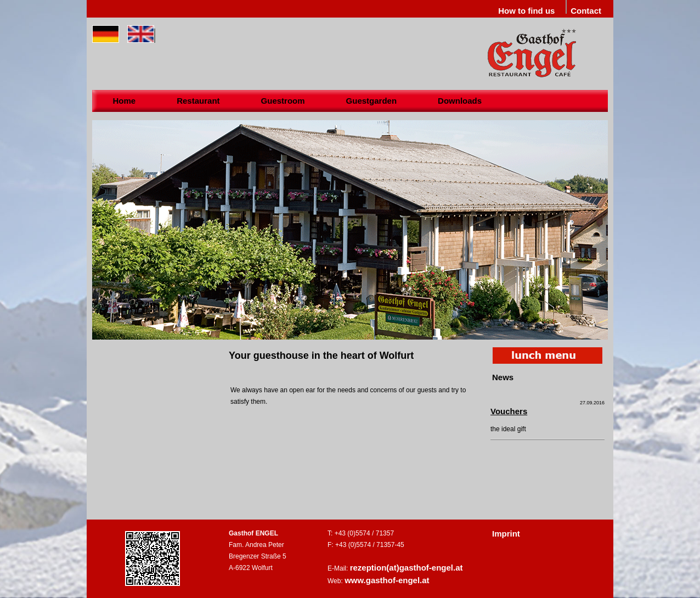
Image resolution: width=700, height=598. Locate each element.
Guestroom (283, 101)
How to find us (526, 11)
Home (125, 101)
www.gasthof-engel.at (387, 580)
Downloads (460, 101)
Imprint (506, 534)
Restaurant (198, 101)
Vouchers (509, 411)
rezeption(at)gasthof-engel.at (407, 568)
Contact (586, 11)
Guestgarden (372, 101)
